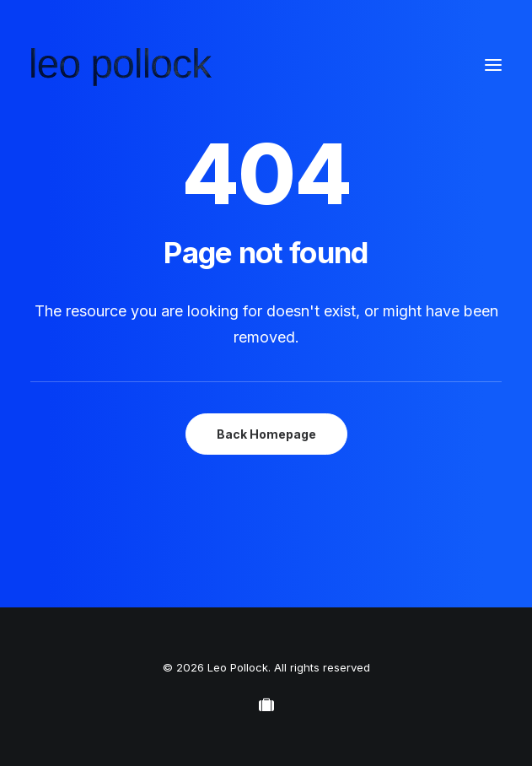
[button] (493, 65)
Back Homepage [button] (266, 434)
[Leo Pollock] (121, 65)
